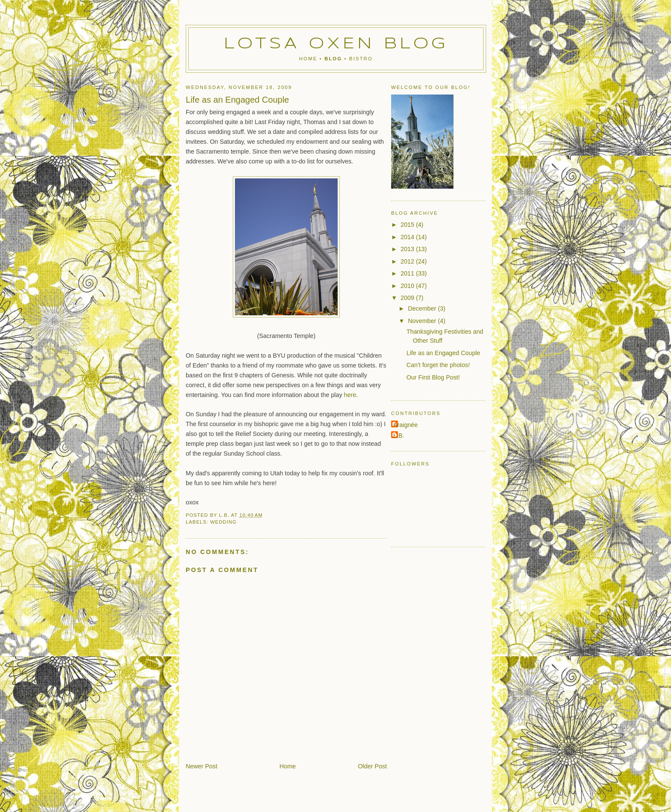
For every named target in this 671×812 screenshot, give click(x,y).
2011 (408, 273)
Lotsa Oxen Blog (336, 44)
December (423, 308)
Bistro (361, 59)
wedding (223, 522)
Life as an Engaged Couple (444, 353)
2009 (408, 298)
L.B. (399, 436)
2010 (408, 286)
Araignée (405, 425)
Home (308, 59)
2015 (408, 225)
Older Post (372, 766)
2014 (408, 237)
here (350, 395)
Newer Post (202, 766)
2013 (408, 249)
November (423, 321)
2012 (408, 261)
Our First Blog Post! (433, 377)
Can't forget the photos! (438, 365)
